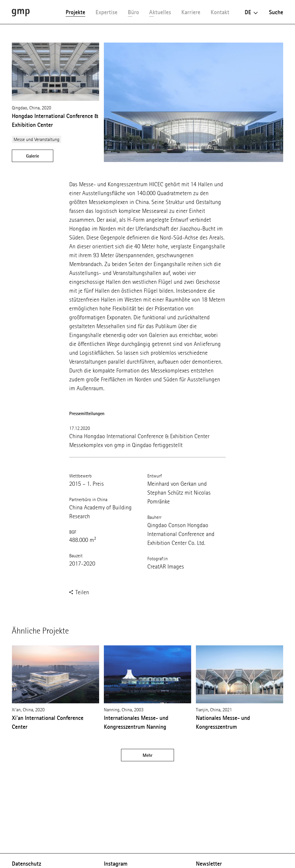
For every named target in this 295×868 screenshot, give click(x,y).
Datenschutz (26, 864)
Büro (133, 12)
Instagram (116, 864)
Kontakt (220, 12)
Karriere (191, 12)
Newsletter (209, 864)
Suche (276, 12)
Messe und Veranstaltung (37, 139)
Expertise (107, 12)
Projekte (75, 12)
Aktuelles (160, 12)
